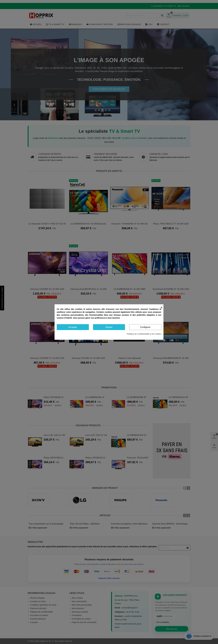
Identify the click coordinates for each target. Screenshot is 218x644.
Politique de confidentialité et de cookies (144, 334)
